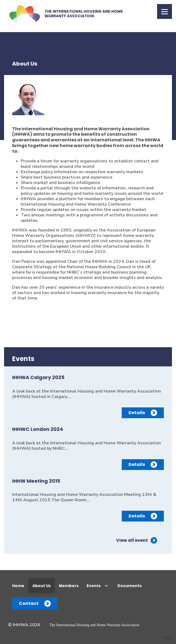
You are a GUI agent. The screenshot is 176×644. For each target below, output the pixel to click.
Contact (29, 603)
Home (18, 586)
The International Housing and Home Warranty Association (94, 625)
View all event (132, 540)
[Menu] (165, 11)
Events (94, 586)
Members (69, 586)
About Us (42, 586)
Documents (130, 586)
